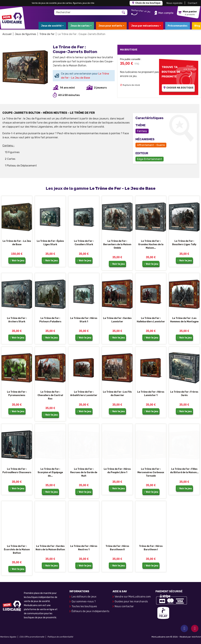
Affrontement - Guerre (151, 145)
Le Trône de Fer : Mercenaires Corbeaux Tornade (151, 472)
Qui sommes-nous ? (84, 601)
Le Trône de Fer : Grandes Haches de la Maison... (151, 244)
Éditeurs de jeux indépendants (90, 611)
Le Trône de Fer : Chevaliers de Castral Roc (50, 395)
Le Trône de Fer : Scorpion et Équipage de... (50, 472)
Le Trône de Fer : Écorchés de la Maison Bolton (17, 550)
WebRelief (196, 637)
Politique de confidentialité (60, 637)
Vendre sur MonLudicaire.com (133, 597)
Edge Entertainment (150, 159)
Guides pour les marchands (131, 601)
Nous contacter (124, 606)
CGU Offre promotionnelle (32, 637)
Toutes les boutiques (84, 606)
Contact (193, 3)
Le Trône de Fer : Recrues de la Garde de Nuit (84, 472)
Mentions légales (8, 637)
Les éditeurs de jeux (84, 597)
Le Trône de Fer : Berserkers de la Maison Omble (117, 244)
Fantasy (142, 131)
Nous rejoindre (174, 3)
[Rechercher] (87, 12)
